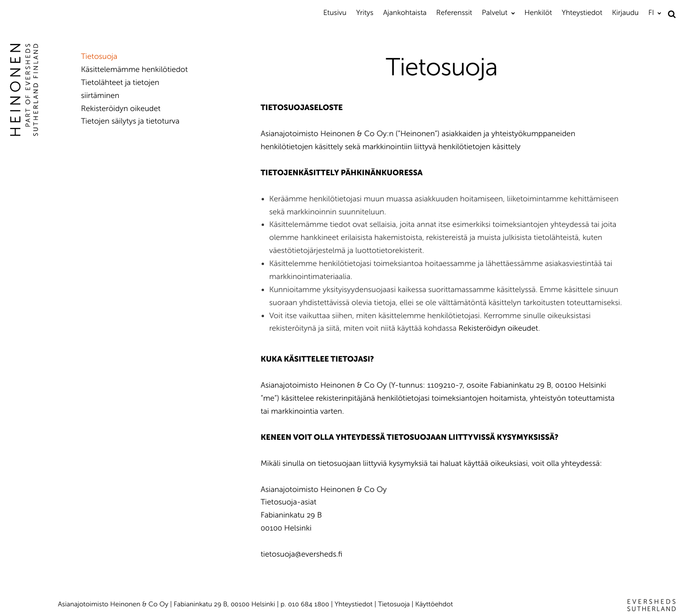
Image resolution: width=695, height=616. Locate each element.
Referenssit (454, 13)
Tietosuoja (99, 57)
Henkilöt (538, 13)
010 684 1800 (309, 604)
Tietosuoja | (396, 604)
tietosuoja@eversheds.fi (301, 554)
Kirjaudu (625, 13)
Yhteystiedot (582, 13)
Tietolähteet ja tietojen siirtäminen (120, 89)
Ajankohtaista (405, 13)
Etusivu (335, 13)
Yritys (365, 13)
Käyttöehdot (434, 604)
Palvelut (494, 13)
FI (651, 13)
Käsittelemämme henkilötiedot (134, 70)
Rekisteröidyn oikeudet (498, 329)
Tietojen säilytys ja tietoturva (130, 121)
